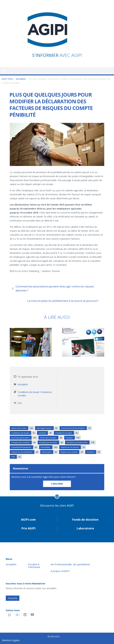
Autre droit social (23, 428)
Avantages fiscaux (48, 428)
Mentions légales (11, 640)
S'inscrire (13, 598)
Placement (50, 452)
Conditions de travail (28, 392)
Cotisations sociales (67, 433)
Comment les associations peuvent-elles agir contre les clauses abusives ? (55, 288)
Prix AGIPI (28, 528)
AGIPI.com (28, 520)
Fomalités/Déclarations (25, 447)
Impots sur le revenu (73, 447)
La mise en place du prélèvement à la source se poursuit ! (63, 301)
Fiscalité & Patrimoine (34, 566)
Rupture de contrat (73, 452)
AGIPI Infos (7, 79)
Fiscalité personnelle (52, 442)
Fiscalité (73, 438)
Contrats (46, 433)
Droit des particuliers (24, 438)
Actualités (21, 79)
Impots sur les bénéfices (25, 452)
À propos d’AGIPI (60, 571)
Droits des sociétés (52, 438)
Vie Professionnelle (61, 564)
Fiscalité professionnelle (81, 442)
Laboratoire (85, 528)
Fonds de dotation (85, 520)
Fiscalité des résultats (24, 442)
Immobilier (50, 447)
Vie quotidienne (81, 564)
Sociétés (94, 452)
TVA (17, 457)
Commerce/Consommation (77, 428)
